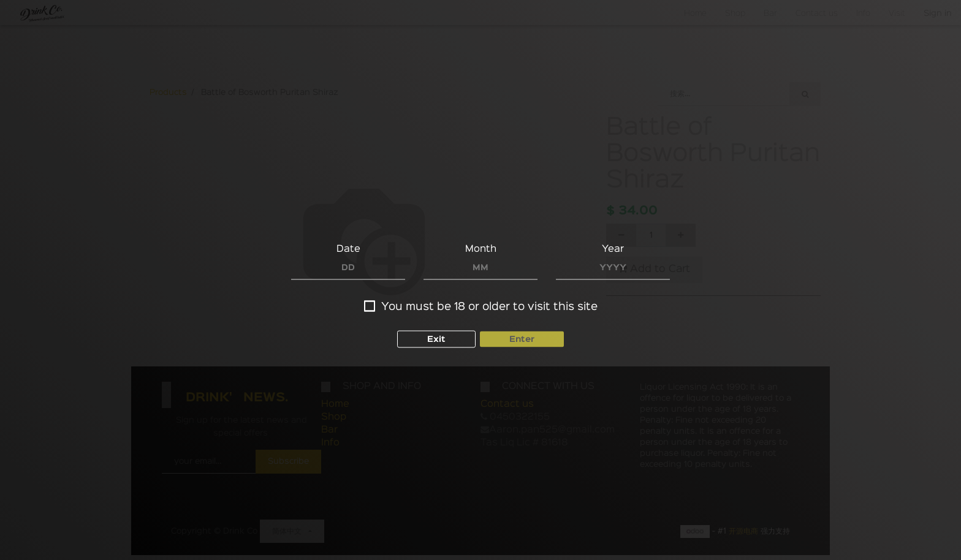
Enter (522, 339)
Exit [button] (436, 339)
